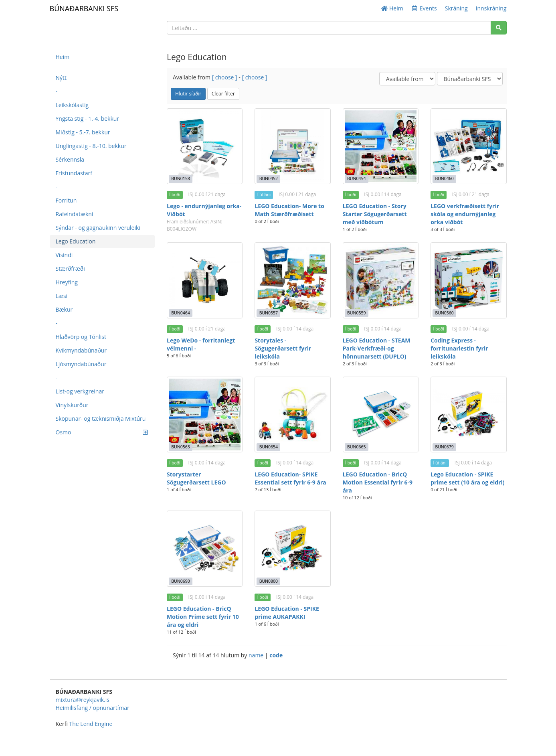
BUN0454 (356, 178)
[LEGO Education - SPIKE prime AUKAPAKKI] (292, 548)
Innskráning (491, 8)
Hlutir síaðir (188, 94)
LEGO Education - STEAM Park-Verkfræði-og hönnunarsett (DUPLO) (377, 348)
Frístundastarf (74, 173)
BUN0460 (444, 178)
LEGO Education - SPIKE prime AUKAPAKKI (287, 613)
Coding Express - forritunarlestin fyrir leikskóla (459, 348)
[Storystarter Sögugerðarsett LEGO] (205, 414)
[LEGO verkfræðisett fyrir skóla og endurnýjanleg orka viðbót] (468, 146)
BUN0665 (356, 447)
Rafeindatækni (75, 214)
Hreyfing (67, 282)
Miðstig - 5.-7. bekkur (83, 132)
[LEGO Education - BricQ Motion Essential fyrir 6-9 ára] (381, 414)
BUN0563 (180, 447)
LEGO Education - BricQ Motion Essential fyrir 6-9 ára (378, 482)
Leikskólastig (72, 105)
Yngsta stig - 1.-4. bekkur (88, 119)
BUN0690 (180, 581)
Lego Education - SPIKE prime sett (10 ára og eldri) (467, 478)
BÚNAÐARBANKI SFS (84, 8)
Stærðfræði (70, 269)
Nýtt (61, 78)
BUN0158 (180, 178)
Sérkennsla (70, 159)
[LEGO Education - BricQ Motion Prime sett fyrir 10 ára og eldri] (205, 548)
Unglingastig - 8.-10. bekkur (91, 146)
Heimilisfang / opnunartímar (93, 708)
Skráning (456, 8)
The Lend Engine (91, 724)
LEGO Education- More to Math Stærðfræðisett (289, 210)
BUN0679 (444, 447)
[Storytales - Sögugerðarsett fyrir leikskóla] (292, 280)
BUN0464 (180, 313)
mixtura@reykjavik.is (83, 700)
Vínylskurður (72, 405)
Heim (392, 8)
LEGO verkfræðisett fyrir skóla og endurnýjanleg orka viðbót (465, 214)
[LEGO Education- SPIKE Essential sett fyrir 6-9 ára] (292, 414)
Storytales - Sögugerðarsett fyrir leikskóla (283, 348)
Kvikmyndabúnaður (81, 350)
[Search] (499, 28)
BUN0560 (444, 313)
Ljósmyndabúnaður (81, 364)
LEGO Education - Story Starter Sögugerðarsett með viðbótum (375, 214)
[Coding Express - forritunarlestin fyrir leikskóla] (468, 280)
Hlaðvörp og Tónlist (81, 337)
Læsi (62, 296)
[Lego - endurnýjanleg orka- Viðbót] (205, 146)
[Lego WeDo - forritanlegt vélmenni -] (205, 280)
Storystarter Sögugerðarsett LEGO (196, 478)
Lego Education (76, 241)
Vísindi (64, 255)
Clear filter (223, 94)
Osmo (102, 432)
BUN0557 (269, 313)
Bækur (64, 309)
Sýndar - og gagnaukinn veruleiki (98, 228)
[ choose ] (225, 77)
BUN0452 (269, 178)
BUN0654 (269, 447)
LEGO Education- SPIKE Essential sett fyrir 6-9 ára (290, 478)
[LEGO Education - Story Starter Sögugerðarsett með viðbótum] (381, 146)
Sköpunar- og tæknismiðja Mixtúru (101, 419)
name (257, 655)
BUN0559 (356, 313)
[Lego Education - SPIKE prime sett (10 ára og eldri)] (468, 414)
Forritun (66, 200)
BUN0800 (269, 581)
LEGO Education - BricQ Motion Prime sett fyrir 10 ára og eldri (203, 617)
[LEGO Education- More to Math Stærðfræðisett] (292, 146)
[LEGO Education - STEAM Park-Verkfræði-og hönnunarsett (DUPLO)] (381, 280)
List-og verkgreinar (80, 391)
